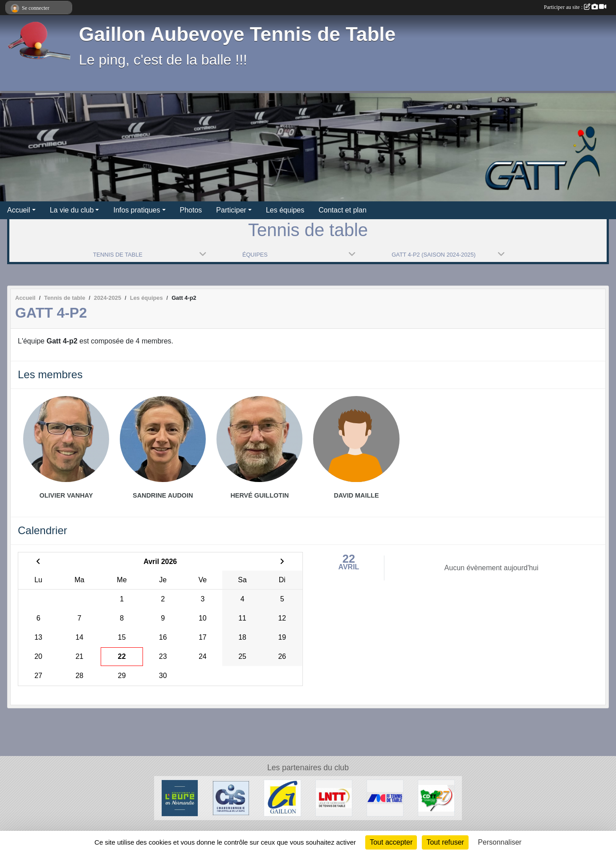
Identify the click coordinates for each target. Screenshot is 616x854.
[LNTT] (334, 798)
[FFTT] (385, 798)
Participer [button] (231, 210)
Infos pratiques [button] (137, 210)
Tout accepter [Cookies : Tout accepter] (391, 842)
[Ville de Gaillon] (282, 798)
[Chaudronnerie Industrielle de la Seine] (231, 798)
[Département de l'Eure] (180, 798)
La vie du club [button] (72, 210)
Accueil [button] (19, 210)
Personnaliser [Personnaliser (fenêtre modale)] (500, 842)
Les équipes (285, 210)
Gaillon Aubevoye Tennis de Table (237, 34)
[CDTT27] (436, 798)
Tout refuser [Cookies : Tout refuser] (445, 842)
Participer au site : (575, 7)
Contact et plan (343, 210)
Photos (191, 210)
